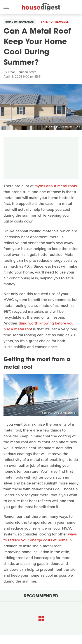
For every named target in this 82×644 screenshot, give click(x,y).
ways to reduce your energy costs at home (40, 537)
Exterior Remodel (55, 22)
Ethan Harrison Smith (22, 72)
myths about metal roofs (56, 186)
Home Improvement (20, 22)
